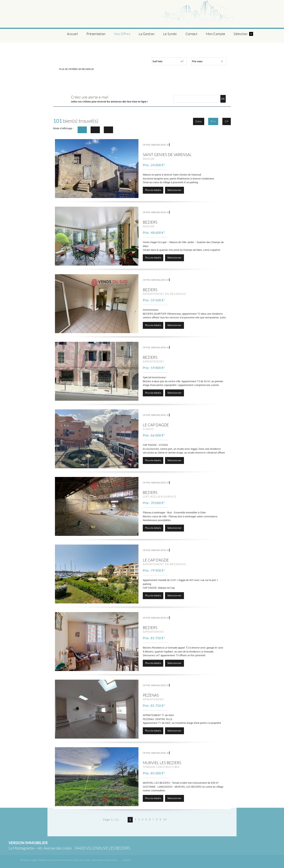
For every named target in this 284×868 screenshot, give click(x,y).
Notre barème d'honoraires (105, 860)
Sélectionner (175, 190)
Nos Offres (122, 34)
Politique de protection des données (55, 860)
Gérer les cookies (82, 860)
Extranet (127, 860)
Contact (191, 34)
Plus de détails (153, 190)
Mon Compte (215, 34)
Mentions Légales (29, 860)
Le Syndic (170, 34)
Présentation (96, 34)
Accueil (72, 34)
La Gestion (147, 34)
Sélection (243, 34)
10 (165, 820)
